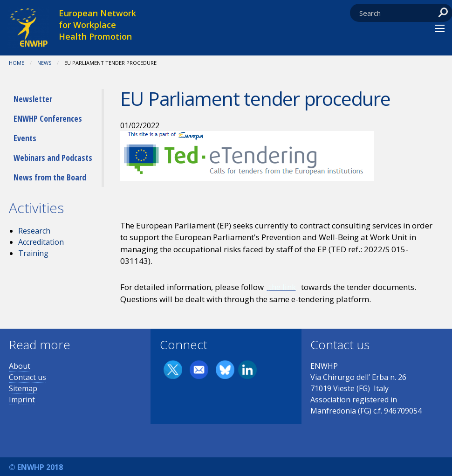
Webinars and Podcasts (53, 158)
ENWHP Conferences (48, 118)
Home (17, 63)
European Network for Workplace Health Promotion (97, 25)
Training (33, 253)
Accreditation (41, 242)
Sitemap (23, 388)
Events (25, 138)
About (20, 366)
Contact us (27, 377)
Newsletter (33, 99)
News (44, 63)
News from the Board (50, 177)
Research (34, 231)
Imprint (22, 400)
